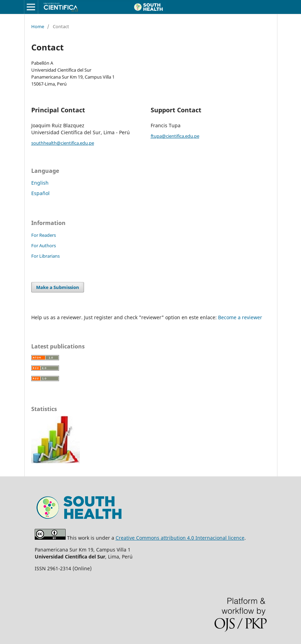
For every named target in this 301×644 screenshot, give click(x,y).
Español (40, 193)
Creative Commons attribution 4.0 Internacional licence (180, 538)
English (40, 183)
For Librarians (45, 256)
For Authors (44, 245)
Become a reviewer (240, 317)
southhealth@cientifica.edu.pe (63, 143)
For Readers (44, 235)
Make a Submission (58, 287)
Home (38, 26)
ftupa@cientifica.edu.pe (175, 136)
